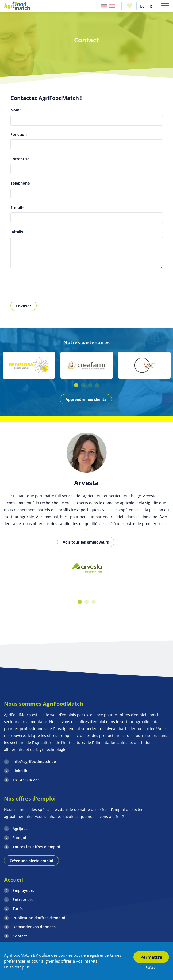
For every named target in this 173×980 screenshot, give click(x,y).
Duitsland (104, 6)
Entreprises (23, 899)
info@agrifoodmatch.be (34, 762)
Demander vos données (34, 927)
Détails (17, 232)
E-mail (17, 207)
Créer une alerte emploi (31, 861)
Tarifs (18, 909)
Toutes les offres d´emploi (36, 847)
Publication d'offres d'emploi (39, 918)
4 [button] (97, 385)
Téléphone (20, 183)
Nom (16, 110)
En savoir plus (17, 967)
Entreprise (20, 159)
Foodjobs (21, 838)
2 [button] (83, 385)
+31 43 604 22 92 (28, 780)
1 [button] (76, 385)
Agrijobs (20, 828)
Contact (20, 936)
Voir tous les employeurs (86, 542)
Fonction (19, 134)
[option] (29, 365)
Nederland (112, 6)
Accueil (14, 880)
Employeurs (23, 890)
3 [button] (90, 385)
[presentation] (51, 285)
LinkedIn (20, 771)
